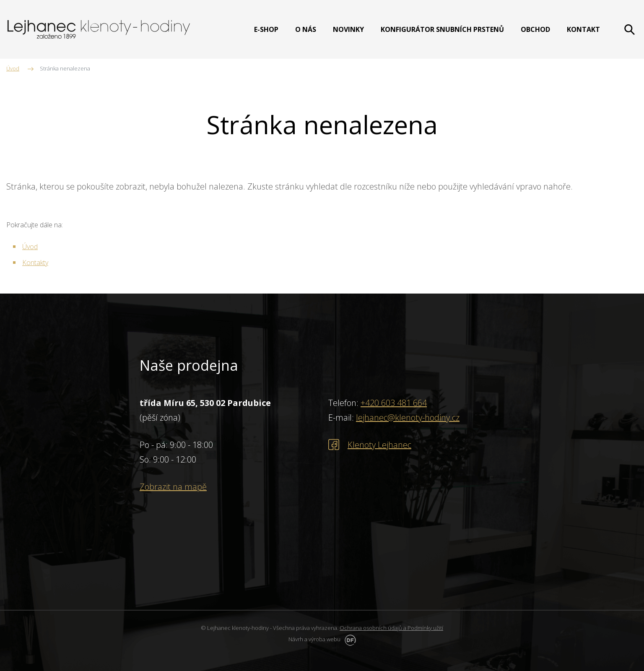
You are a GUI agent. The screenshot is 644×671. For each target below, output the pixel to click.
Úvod (30, 247)
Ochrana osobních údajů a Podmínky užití (391, 628)
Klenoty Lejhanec (379, 445)
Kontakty (35, 263)
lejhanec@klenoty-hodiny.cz (408, 417)
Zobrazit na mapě (173, 487)
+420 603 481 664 (394, 403)
